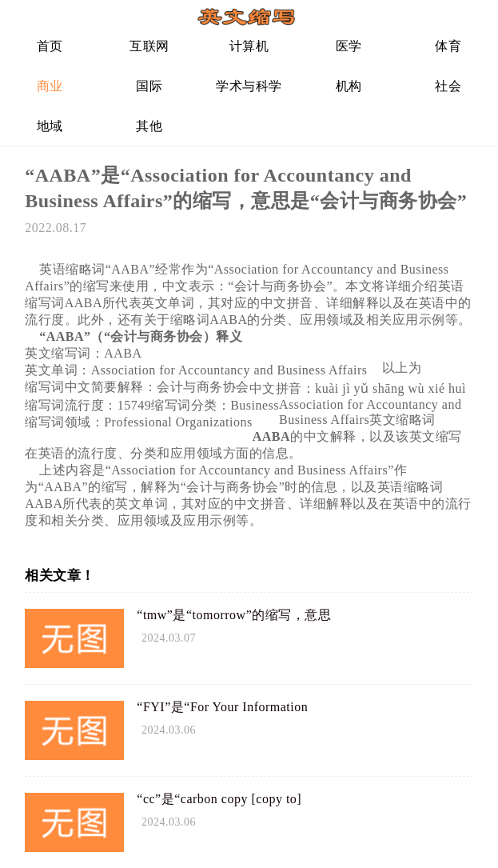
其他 (149, 126)
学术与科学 (249, 86)
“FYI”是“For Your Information (222, 707)
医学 (349, 46)
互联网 (149, 46)
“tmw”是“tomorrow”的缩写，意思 (234, 615)
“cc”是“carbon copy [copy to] (219, 799)
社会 (448, 86)
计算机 (249, 46)
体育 (448, 46)
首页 (50, 46)
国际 (149, 86)
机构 (349, 86)
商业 (50, 86)
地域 (50, 126)
